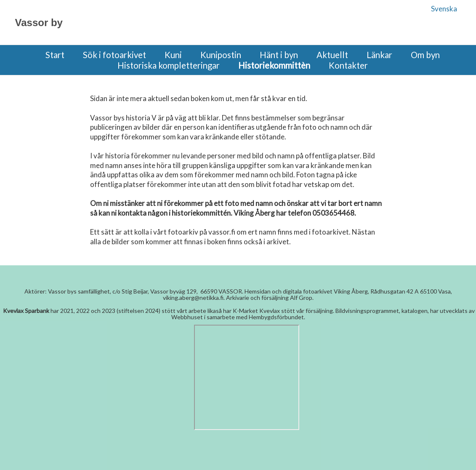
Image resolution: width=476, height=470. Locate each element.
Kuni (173, 55)
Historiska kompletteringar (169, 65)
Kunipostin (221, 55)
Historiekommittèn (274, 65)
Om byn (425, 55)
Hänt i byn (279, 55)
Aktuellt (332, 55)
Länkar (379, 55)
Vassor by (39, 23)
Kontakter (348, 65)
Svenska (444, 9)
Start (55, 55)
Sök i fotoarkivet (114, 55)
